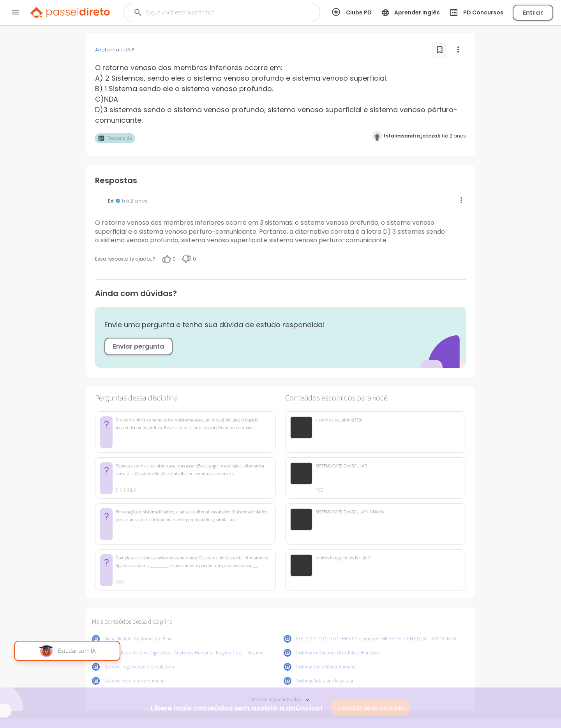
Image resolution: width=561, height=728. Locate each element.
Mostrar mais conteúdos (281, 700)
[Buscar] (215, 12)
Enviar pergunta (138, 346)
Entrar (533, 13)
